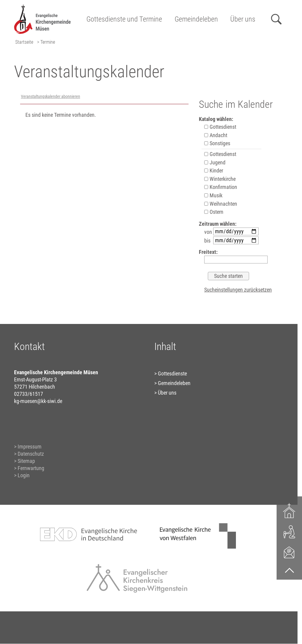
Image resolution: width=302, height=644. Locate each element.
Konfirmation (221, 187)
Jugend (215, 162)
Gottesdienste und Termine (124, 19)
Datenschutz (31, 454)
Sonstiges (217, 143)
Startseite (24, 42)
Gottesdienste (172, 373)
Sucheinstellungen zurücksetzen (238, 290)
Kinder (214, 171)
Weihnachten (221, 204)
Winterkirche (220, 179)
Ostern (214, 212)
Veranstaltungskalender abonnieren (51, 97)
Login (24, 475)
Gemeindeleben (196, 19)
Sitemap (26, 461)
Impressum (30, 447)
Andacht (216, 135)
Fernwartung (31, 468)
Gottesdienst (220, 127)
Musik (213, 195)
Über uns (243, 19)
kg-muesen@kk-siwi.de (38, 401)
